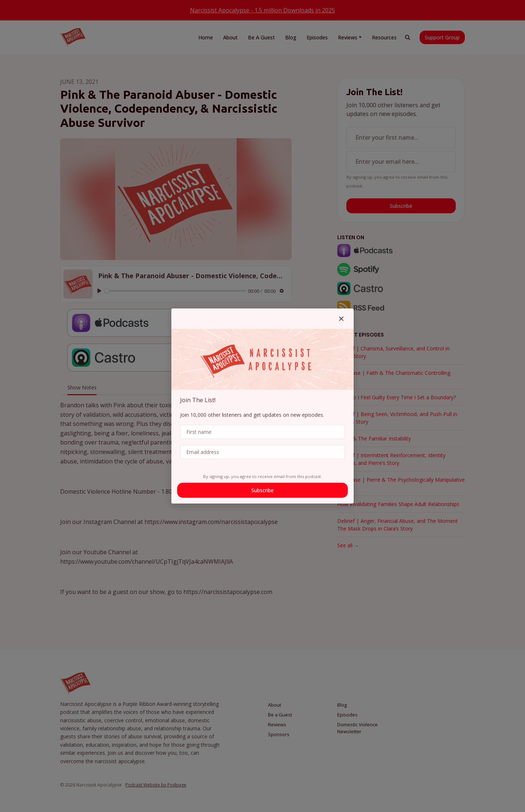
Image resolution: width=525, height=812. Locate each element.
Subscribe (262, 490)
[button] (341, 319)
